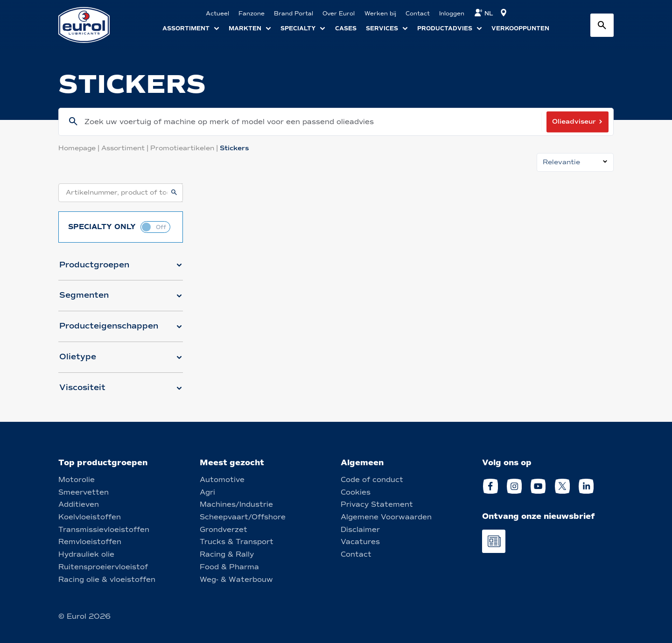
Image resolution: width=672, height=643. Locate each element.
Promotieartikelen (185, 148)
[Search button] (602, 25)
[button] (121, 269)
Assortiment (126, 148)
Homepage (80, 148)
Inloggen (452, 14)
